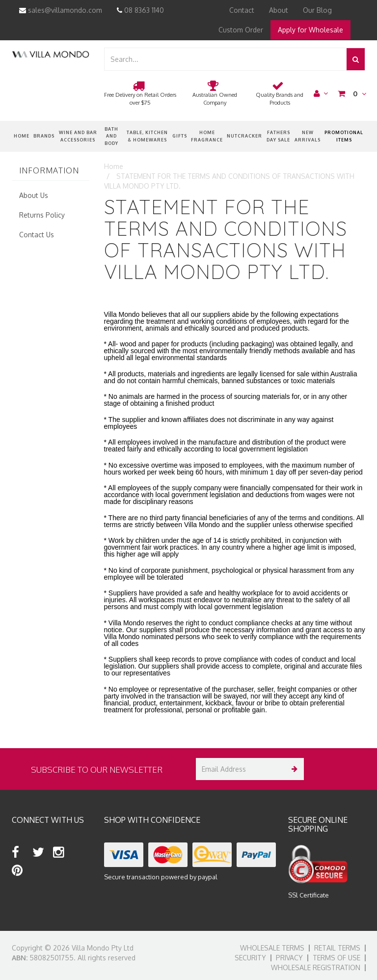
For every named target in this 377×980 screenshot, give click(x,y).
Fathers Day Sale (278, 136)
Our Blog (317, 10)
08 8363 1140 (140, 10)
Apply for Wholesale (310, 30)
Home (22, 136)
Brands (44, 136)
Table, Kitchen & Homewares (147, 136)
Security (250, 958)
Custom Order (241, 30)
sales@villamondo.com (61, 10)
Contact (242, 10)
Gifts (180, 136)
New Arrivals (308, 136)
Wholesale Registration (316, 967)
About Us (34, 195)
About (279, 10)
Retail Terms (337, 948)
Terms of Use (337, 958)
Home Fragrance (207, 136)
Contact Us (37, 235)
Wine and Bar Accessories (78, 136)
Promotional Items (344, 136)
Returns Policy (42, 215)
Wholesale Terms (272, 948)
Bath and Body (111, 136)
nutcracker (244, 136)
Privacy (289, 958)
